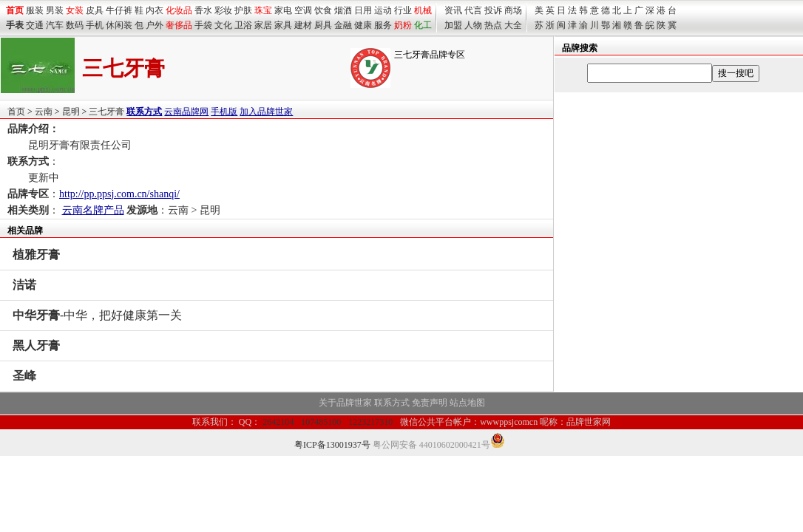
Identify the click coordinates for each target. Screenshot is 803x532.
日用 (363, 10)
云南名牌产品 (93, 210)
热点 (493, 25)
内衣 (155, 10)
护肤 (243, 10)
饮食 (323, 10)
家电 (283, 10)
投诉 (493, 10)
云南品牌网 (186, 112)
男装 (55, 10)
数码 (75, 25)
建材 (303, 25)
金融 (343, 25)
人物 (473, 25)
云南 (44, 112)
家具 (283, 25)
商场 (513, 10)
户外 (155, 25)
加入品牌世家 (266, 112)
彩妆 (223, 10)
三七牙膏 (106, 112)
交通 (35, 25)
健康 (363, 25)
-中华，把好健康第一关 (97, 315)
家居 (263, 25)
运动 (383, 10)
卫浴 (243, 25)
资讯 (453, 10)
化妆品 (179, 10)
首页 (16, 112)
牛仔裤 (119, 10)
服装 (35, 10)
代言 (473, 10)
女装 (75, 10)
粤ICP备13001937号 (332, 445)
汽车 (55, 25)
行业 (403, 10)
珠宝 (263, 10)
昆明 (71, 112)
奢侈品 (179, 25)
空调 (303, 10)
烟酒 (343, 10)
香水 (203, 10)
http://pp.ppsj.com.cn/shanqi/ (119, 194)
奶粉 (403, 25)
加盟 (453, 25)
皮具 (95, 10)
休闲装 (119, 25)
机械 (423, 10)
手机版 (224, 112)
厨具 (323, 25)
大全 (513, 25)
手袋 (203, 25)
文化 (223, 25)
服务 (383, 25)
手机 (95, 25)
